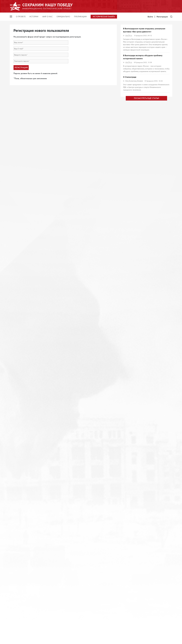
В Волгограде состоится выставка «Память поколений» (142, 242)
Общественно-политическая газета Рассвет (141, 544)
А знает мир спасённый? (134, 382)
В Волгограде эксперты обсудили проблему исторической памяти (143, 57)
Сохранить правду (131, 364)
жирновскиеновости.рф (134, 386)
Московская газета (132, 493)
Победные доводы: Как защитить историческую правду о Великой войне (145, 172)
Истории (34, 17)
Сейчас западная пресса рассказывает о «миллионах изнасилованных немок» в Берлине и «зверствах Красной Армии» (146, 471)
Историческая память (104, 17)
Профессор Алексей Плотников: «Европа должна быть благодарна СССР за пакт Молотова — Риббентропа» (145, 486)
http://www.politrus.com (133, 223)
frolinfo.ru (128, 367)
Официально (63, 17)
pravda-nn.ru (129, 177)
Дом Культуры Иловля (133, 81)
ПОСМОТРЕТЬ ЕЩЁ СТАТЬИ (146, 587)
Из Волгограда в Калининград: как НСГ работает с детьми (145, 274)
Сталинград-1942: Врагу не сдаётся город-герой (145, 519)
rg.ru (126, 303)
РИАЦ (126, 522)
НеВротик (128, 448)
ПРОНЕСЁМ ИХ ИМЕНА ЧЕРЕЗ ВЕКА (139, 540)
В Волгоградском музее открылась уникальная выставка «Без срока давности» (144, 30)
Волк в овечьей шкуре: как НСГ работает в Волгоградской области (142, 97)
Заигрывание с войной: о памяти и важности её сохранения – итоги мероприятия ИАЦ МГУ (145, 145)
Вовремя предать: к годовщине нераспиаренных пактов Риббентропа (145, 442)
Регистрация (162, 17)
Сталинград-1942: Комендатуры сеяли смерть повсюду (144, 405)
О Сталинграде (130, 77)
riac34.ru (128, 35)
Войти (150, 17)
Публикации (80, 17)
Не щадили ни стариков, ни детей (138, 299)
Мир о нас (47, 17)
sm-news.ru (129, 102)
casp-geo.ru (129, 150)
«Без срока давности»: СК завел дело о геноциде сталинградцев (145, 341)
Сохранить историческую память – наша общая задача (145, 319)
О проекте (21, 17)
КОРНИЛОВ (129, 478)
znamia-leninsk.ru (131, 325)
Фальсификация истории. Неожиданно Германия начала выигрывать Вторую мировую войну (145, 218)
